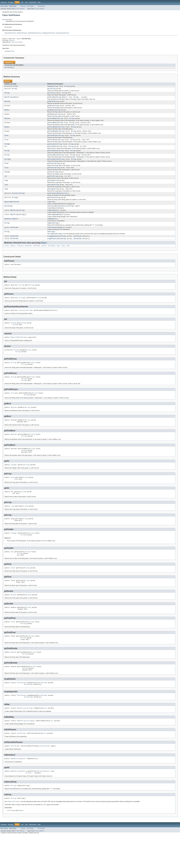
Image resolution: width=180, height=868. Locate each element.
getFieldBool (52, 122)
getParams (51, 205)
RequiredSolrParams (63, 33)
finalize (20, 256)
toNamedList (52, 227)
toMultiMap (51, 223)
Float (7, 139)
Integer (7, 148)
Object (12, 41)
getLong (50, 187)
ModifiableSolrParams (35, 33)
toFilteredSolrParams (55, 214)
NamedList (56, 218)
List (66, 214)
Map (6, 99)
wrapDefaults (52, 248)
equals (13, 256)
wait (58, 256)
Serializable (8, 27)
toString (51, 241)
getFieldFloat (53, 139)
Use (22, 2)
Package (11, 2)
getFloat (51, 169)
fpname (50, 88)
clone (7, 256)
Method (22, 9)
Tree (26, 2)
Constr (17, 9)
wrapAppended (52, 246)
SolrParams (9, 69)
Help (39, 2)
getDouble (51, 113)
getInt (50, 178)
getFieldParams (53, 164)
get (49, 90)
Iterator (15, 200)
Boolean (7, 104)
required (51, 209)
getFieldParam (53, 155)
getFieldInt (52, 148)
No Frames (30, 6)
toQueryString (53, 232)
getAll (50, 99)
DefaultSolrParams (10, 33)
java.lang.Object (7, 20)
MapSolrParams (22, 33)
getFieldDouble (53, 130)
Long (6, 187)
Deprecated (33, 2)
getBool (50, 104)
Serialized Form (9, 52)
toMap (49, 218)
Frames (23, 6)
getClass (28, 256)
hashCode (36, 256)
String (15, 88)
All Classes (41, 6)
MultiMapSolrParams (49, 33)
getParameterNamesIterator (58, 200)
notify (44, 256)
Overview (4, 2)
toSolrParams (52, 236)
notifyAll (52, 256)
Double (7, 113)
